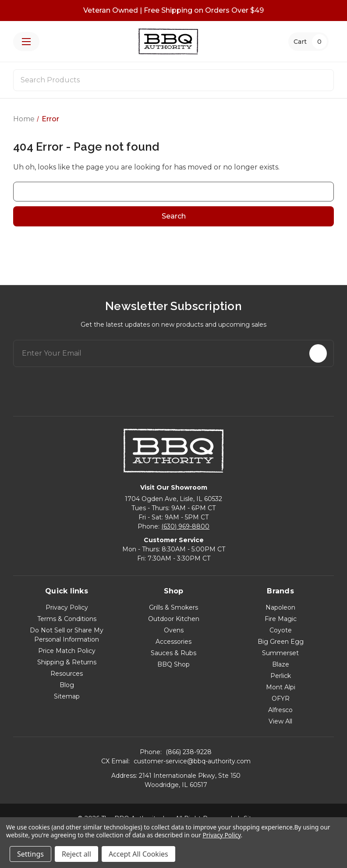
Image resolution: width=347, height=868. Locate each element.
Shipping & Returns (67, 662)
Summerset (280, 653)
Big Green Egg (281, 642)
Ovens (174, 630)
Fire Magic (281, 619)
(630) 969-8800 (185, 526)
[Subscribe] (318, 353)
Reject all (76, 854)
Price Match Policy (67, 651)
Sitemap (67, 696)
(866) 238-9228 (189, 752)
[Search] (322, 80)
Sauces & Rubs (173, 653)
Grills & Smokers (173, 607)
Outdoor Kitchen (174, 619)
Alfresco (280, 710)
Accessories (173, 642)
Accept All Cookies (138, 854)
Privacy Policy (67, 607)
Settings (30, 854)
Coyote (281, 630)
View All (280, 721)
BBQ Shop (173, 664)
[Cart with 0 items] (308, 42)
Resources (67, 674)
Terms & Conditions (67, 619)
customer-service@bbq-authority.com (192, 761)
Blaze (281, 664)
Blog (67, 685)
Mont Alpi (281, 687)
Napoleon (280, 607)
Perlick (281, 676)
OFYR (281, 699)
